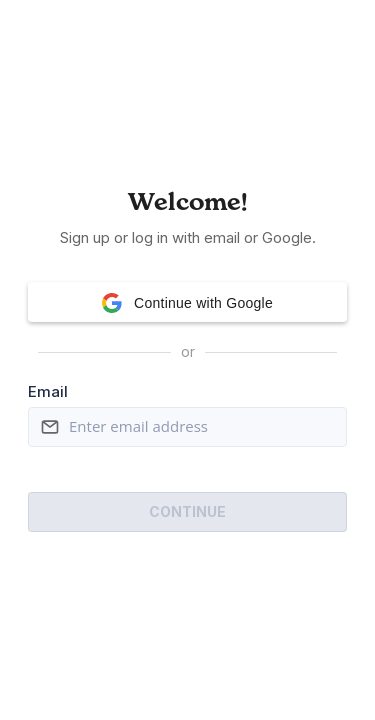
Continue (187, 511)
